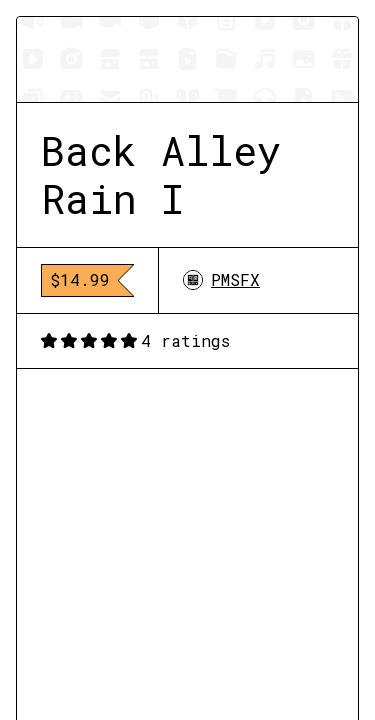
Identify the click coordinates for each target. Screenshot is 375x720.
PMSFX (221, 279)
